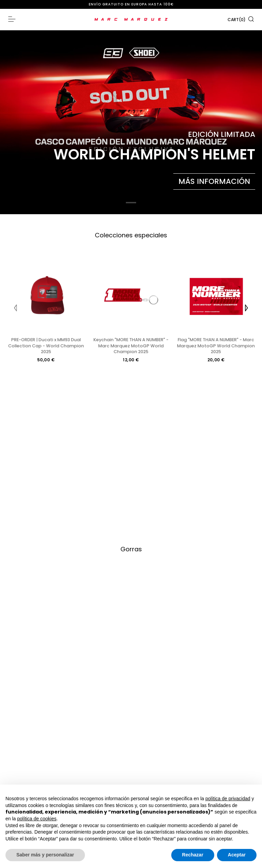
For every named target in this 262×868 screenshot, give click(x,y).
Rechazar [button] (193, 855)
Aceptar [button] (237, 855)
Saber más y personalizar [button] (45, 855)
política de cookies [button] (37, 819)
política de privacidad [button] (228, 799)
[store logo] (131, 19)
